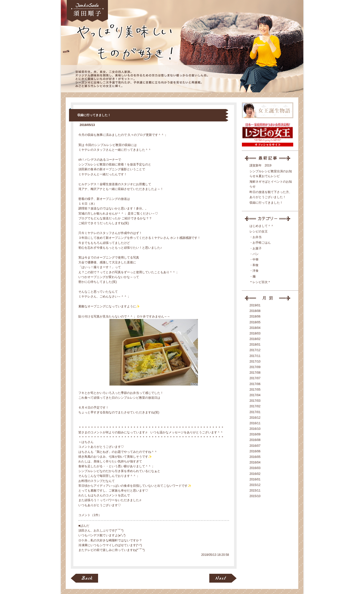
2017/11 (255, 356)
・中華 (254, 260)
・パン (254, 254)
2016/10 (255, 429)
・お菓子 (256, 248)
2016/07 (255, 446)
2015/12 (255, 485)
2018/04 (255, 328)
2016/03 (255, 468)
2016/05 (255, 457)
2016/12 (255, 418)
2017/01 (255, 412)
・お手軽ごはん (260, 243)
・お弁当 (256, 237)
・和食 (254, 265)
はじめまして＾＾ (262, 226)
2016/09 (255, 434)
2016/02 (255, 474)
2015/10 (255, 496)
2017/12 (255, 350)
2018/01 (255, 345)
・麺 (253, 277)
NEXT (223, 578)
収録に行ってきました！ (94, 115)
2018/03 (255, 333)
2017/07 (255, 378)
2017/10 (255, 362)
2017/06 (255, 384)
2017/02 (255, 406)
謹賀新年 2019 (260, 165)
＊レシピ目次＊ (260, 282)
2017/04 (255, 395)
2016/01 (255, 479)
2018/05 (255, 322)
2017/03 (255, 401)
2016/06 (255, 451)
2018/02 (255, 339)
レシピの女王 (259, 231)
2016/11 (255, 423)
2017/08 (255, 373)
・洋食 (254, 271)
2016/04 (255, 462)
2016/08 (255, 440)
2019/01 (255, 305)
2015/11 (255, 491)
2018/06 (255, 316)
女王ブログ (182, 46)
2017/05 (255, 390)
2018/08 (255, 311)
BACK (84, 578)
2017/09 (255, 367)
